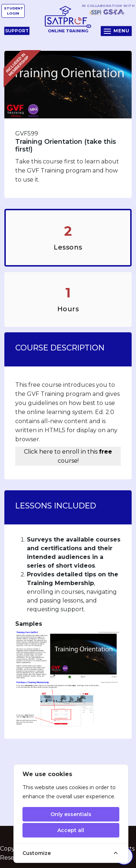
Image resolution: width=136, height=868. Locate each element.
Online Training (68, 20)
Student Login (14, 11)
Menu (116, 31)
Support (17, 31)
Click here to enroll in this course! (68, 456)
